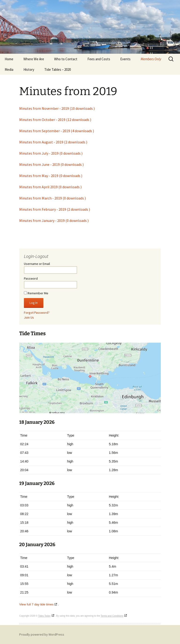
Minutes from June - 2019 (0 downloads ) (51, 164)
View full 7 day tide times (36, 604)
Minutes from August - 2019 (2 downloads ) (53, 142)
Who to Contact (66, 59)
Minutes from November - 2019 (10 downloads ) (57, 108)
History (29, 69)
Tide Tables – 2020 (58, 69)
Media (9, 69)
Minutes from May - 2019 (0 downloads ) (51, 176)
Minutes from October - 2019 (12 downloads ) (55, 120)
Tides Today (44, 616)
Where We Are (34, 59)
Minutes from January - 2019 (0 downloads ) (54, 221)
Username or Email (37, 264)
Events (125, 59)
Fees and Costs (99, 59)
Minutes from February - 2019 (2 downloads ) (55, 209)
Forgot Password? (37, 313)
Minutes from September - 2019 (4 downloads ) (57, 131)
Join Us (29, 317)
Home (9, 59)
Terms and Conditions (112, 616)
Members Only (151, 59)
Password (31, 278)
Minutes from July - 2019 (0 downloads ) (51, 153)
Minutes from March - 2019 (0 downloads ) (52, 198)
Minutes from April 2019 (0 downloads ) (50, 187)
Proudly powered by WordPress (42, 634)
